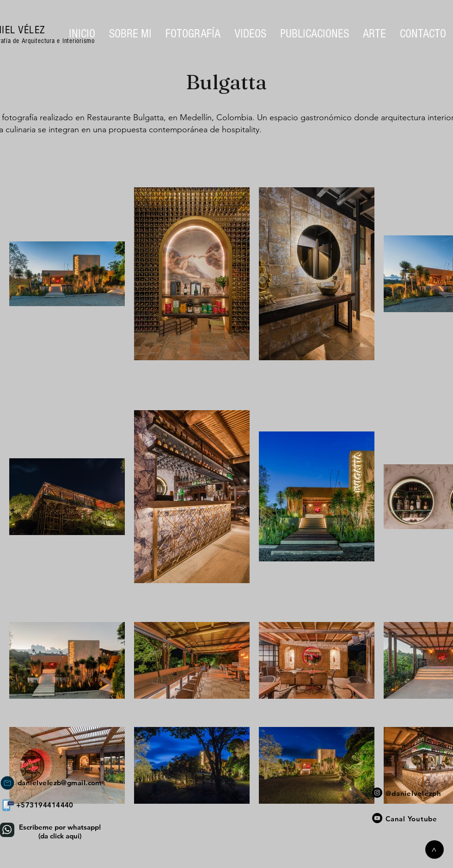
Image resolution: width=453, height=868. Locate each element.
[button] (193, 34)
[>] (435, 850)
